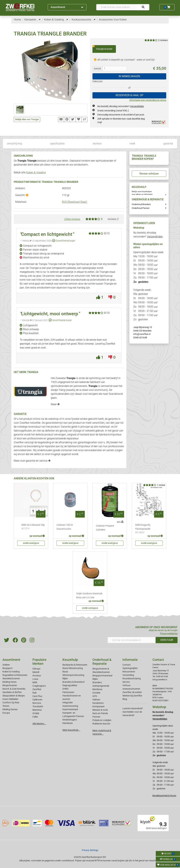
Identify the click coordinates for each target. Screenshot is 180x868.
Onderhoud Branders (141, 204)
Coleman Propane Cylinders (105, 528)
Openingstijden (130, 668)
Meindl (36, 672)
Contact (127, 665)
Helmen (96, 700)
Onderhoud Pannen (141, 208)
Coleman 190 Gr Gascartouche (65, 527)
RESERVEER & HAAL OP (129, 95)
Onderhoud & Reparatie (102, 662)
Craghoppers (39, 686)
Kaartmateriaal (70, 709)
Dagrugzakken (70, 685)
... (39, 20)
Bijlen (65, 678)
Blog (125, 699)
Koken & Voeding (36, 172)
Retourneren (129, 672)
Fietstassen (68, 692)
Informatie (130, 660)
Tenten (6, 706)
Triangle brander (102, 48)
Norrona (37, 703)
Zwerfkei (37, 689)
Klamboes (68, 723)
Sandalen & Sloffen (12, 692)
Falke (35, 717)
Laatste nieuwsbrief (133, 708)
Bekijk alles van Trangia (27, 119)
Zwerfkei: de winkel (132, 692)
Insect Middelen (10, 699)
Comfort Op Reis (11, 703)
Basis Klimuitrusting (73, 668)
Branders (97, 682)
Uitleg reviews (72, 219)
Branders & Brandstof (74, 682)
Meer (55, 404)
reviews (97, 143)
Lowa (35, 679)
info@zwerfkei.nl (142, 334)
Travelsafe (38, 706)
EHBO (65, 689)
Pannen (96, 717)
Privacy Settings (90, 850)
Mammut (37, 710)
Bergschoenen (10, 685)
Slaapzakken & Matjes (14, 696)
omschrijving (15, 143)
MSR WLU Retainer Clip (33, 527)
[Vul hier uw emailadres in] (132, 640)
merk (132, 143)
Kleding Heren (10, 682)
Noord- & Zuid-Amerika (14, 689)
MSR (35, 682)
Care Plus (37, 696)
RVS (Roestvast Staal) (75, 202)
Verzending (128, 675)
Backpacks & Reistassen (75, 665)
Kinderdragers (70, 720)
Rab (35, 693)
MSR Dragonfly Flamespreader (149, 529)
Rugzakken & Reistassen (15, 675)
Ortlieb (36, 713)
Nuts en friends (100, 713)
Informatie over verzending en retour (148, 100)
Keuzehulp (70, 660)
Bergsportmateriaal (102, 676)
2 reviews (163, 40)
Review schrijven (149, 174)
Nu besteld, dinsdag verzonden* (121, 106)
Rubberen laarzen (101, 724)
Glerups (36, 669)
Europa (6, 713)
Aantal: (98, 69)
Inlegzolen (68, 703)
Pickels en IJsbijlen (102, 720)
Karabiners (98, 703)
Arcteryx (37, 676)
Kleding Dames (10, 709)
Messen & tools (100, 710)
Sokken (6, 665)
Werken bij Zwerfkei (132, 696)
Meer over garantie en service (32, 461)
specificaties (57, 143)
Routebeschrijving (132, 678)
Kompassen (99, 706)
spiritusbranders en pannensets (69, 386)
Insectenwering (70, 706)
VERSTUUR (167, 640)
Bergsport (8, 668)
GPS (95, 696)
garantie (168, 143)
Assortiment (67, 7)
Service (126, 682)
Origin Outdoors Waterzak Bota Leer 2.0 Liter (89, 595)
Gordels (96, 693)
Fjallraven (37, 700)
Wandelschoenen (11, 678)
